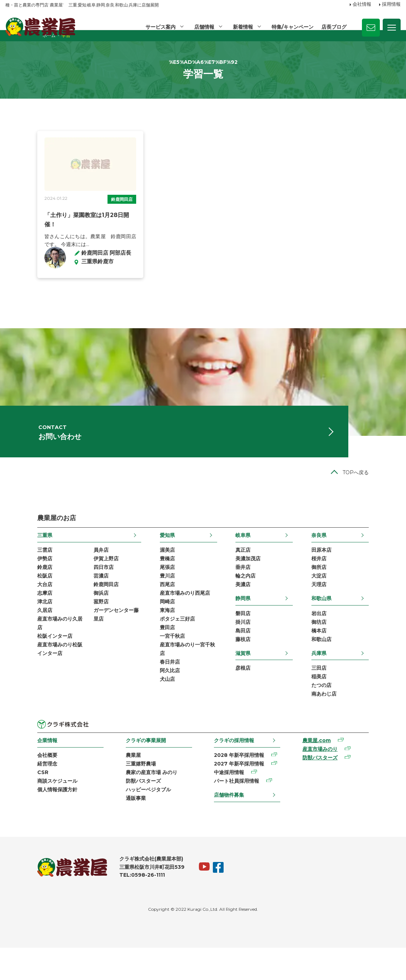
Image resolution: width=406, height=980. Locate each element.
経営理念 (15, 793)
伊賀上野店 (74, 580)
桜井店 (351, 580)
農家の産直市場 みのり (137, 802)
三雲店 (13, 571)
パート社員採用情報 (239, 811)
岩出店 (351, 637)
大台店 (13, 608)
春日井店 (159, 691)
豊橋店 (157, 580)
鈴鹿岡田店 (110, 220)
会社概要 (15, 784)
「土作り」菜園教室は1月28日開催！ (61, 236)
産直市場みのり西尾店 (174, 617)
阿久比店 (159, 700)
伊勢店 (13, 580)
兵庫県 (351, 679)
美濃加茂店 (259, 580)
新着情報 (242, 27)
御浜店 (69, 617)
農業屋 (118, 784)
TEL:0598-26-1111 (110, 907)
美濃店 (254, 608)
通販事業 (121, 830)
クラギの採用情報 (236, 768)
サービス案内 (159, 27)
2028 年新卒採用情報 (241, 784)
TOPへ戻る (388, 493)
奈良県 (351, 556)
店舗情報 (203, 27)
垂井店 (254, 590)
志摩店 (13, 617)
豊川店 (157, 599)
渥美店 (157, 571)
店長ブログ (334, 27)
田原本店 (353, 571)
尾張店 (157, 590)
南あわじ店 (356, 722)
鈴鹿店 (13, 590)
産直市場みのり (339, 778)
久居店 (13, 636)
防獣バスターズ (128, 811)
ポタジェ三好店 (167, 645)
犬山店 (157, 709)
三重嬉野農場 (126, 793)
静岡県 (254, 622)
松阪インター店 (23, 663)
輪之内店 (256, 599)
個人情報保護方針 (25, 821)
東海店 (157, 636)
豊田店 (157, 654)
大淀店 (351, 599)
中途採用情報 (231, 802)
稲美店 (351, 704)
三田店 (351, 694)
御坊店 (351, 647)
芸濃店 (69, 599)
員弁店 (69, 571)
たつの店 (353, 713)
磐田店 (254, 637)
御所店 (351, 590)
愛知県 (157, 556)
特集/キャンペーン (292, 27)
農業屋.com (336, 769)
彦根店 (254, 694)
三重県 (13, 556)
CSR (11, 802)
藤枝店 (254, 665)
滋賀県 (254, 679)
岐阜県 (254, 556)
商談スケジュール (25, 811)
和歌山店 (353, 665)
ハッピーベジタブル (133, 821)
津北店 (13, 626)
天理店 (351, 608)
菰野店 (69, 626)
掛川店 (254, 647)
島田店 (254, 656)
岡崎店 (157, 626)
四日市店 (72, 590)
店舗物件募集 (231, 825)
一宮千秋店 (162, 663)
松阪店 (13, 599)
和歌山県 (353, 622)
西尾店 (157, 608)
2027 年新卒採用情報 (241, 793)
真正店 (254, 571)
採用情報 (391, 5)
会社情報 (362, 5)
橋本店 (351, 656)
